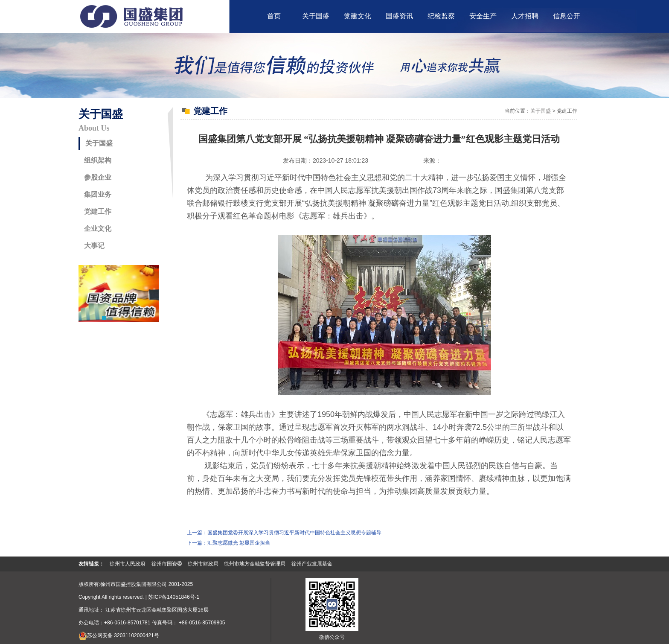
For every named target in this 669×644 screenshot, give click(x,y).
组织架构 (98, 160)
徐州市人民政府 (128, 564)
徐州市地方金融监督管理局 (255, 564)
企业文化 (98, 229)
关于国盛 (316, 16)
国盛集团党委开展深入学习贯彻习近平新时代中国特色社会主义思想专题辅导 (294, 533)
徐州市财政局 (203, 564)
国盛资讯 (399, 16)
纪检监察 (441, 16)
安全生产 (483, 16)
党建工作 (98, 211)
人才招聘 (525, 16)
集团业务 (98, 194)
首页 (274, 16)
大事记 (94, 246)
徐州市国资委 (167, 564)
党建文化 (358, 16)
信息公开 (567, 16)
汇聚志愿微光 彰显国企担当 (239, 543)
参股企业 (98, 177)
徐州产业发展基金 (312, 564)
